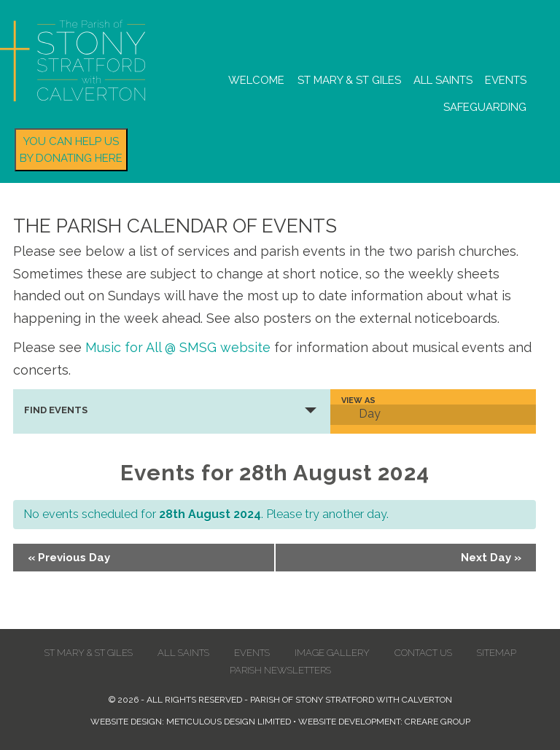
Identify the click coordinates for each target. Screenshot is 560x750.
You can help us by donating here (71, 150)
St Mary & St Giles (349, 80)
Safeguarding (485, 107)
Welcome (256, 80)
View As (358, 401)
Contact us (423, 653)
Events (506, 80)
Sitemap (497, 653)
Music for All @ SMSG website (178, 347)
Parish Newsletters (280, 670)
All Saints (443, 80)
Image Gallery (332, 653)
